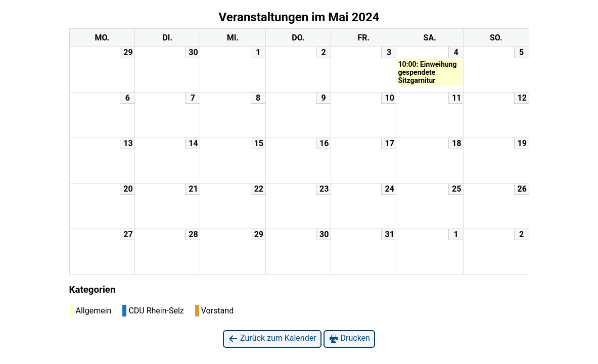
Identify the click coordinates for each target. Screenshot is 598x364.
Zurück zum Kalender (272, 338)
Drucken (349, 338)
